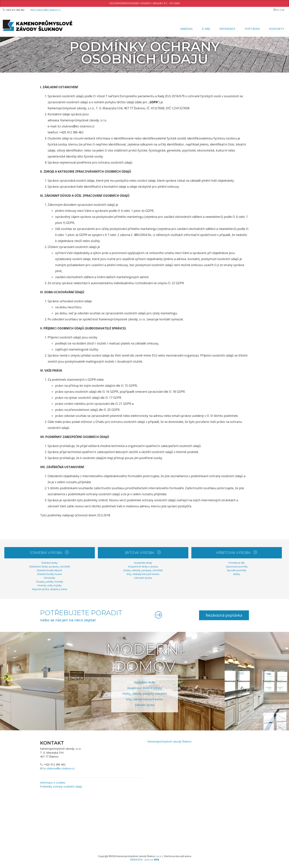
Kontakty (277, 29)
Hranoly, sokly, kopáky (50, 585)
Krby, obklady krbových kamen (143, 574)
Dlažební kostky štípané (49, 570)
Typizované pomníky (237, 567)
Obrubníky (49, 578)
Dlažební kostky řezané (50, 574)
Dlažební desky (49, 563)
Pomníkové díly (237, 563)
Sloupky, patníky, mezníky (50, 582)
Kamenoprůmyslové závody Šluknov (123, 69)
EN (283, 10)
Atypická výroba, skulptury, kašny (50, 589)
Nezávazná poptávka (224, 615)
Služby (237, 574)
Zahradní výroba (143, 578)
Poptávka (252, 29)
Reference (227, 29)
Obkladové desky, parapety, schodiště (49, 567)
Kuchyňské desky (143, 563)
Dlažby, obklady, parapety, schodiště (143, 570)
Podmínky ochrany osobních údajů (167, 69)
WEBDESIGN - (144, 860)
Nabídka (186, 29)
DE (278, 10)
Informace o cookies (53, 783)
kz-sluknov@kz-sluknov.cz (47, 10)
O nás (206, 29)
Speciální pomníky (237, 570)
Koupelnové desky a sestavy (143, 567)
